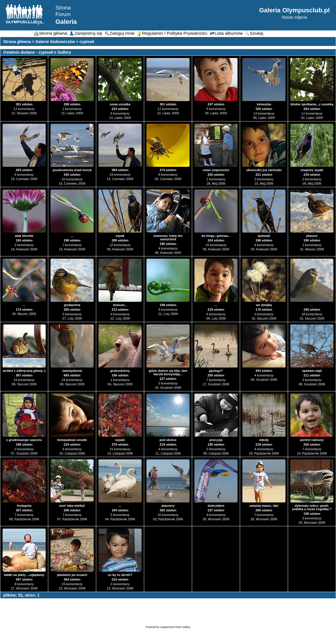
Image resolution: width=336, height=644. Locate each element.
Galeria (66, 22)
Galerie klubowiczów (55, 42)
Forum (63, 14)
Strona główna (17, 42)
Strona (63, 8)
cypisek (87, 42)
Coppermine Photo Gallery (175, 627)
